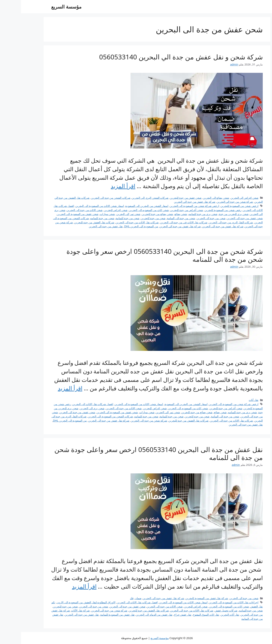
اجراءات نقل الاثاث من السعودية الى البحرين (213, 602)
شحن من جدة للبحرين (132, 218)
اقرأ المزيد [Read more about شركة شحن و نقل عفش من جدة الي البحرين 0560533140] (102, 186)
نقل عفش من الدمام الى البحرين (133, 615)
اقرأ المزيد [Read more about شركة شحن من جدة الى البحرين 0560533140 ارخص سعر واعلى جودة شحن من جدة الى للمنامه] (49, 388)
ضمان (117, 598)
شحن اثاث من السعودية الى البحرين (208, 606)
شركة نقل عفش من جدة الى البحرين (202, 226)
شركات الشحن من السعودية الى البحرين (90, 416)
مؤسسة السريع (45, 7)
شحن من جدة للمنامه (81, 218)
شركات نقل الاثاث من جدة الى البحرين (116, 222)
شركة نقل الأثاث (59, 610)
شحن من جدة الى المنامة (160, 218)
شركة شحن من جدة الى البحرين (128, 421)
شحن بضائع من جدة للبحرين (136, 214)
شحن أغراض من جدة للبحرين (166, 210)
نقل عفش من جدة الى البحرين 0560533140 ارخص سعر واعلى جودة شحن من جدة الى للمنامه (138, 453)
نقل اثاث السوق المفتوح (185, 615)
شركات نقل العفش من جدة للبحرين (73, 222)
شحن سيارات (87, 214)
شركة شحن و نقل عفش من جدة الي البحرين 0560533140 (160, 57)
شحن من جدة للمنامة (107, 218)
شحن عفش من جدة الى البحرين (224, 218)
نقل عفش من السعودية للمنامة (97, 615)
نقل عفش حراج (162, 615)
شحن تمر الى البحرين (107, 214)
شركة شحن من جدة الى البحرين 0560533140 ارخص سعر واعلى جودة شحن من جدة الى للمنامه (144, 255)
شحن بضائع (160, 214)
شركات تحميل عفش (205, 610)
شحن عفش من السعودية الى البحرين (57, 214)
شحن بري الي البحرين (71, 408)
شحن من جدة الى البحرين (190, 218)
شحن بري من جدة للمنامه (182, 214)
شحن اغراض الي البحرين (224, 198)
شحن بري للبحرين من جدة (213, 214)
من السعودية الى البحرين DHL (120, 226)
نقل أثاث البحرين (209, 615)
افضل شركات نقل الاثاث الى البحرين (72, 404)
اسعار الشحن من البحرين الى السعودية (126, 206)
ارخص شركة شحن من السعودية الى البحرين (174, 206)
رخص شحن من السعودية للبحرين (202, 210)
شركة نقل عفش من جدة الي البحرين (174, 202)
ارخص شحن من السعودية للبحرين (219, 206)
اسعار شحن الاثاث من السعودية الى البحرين (79, 206)
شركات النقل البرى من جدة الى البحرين (210, 222)
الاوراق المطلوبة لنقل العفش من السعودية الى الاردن (65, 602)
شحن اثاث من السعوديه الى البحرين (128, 210)
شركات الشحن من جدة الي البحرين (90, 198)
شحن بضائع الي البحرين (195, 198)
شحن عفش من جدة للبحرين (165, 198)
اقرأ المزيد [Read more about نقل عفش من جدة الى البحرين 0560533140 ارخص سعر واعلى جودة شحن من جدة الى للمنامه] (63, 586)
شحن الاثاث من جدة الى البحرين (64, 210)
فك (111, 598)
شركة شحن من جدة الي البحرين (214, 202)
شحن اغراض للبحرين (95, 210)
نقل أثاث (233, 400)
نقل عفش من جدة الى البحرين (85, 226)
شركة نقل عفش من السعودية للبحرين (186, 598)
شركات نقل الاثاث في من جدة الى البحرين (163, 222)
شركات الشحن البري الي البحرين (129, 198)
